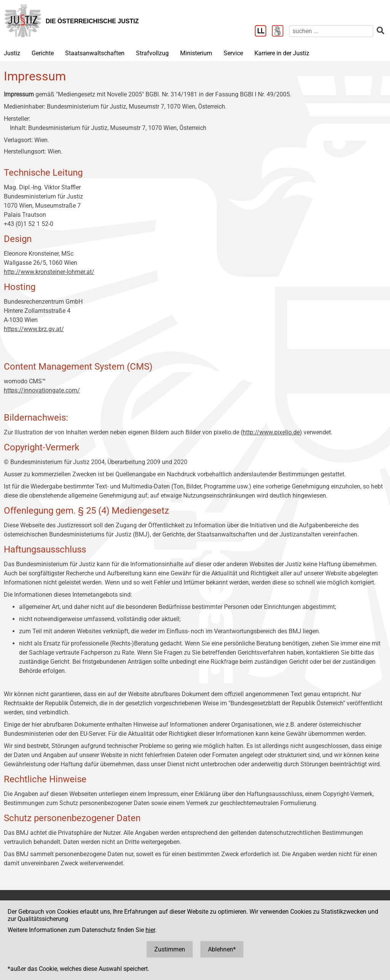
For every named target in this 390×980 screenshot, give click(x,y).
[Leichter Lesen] (263, 32)
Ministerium (196, 53)
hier (150, 930)
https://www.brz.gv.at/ (34, 329)
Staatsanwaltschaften (95, 53)
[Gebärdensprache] (281, 32)
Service (233, 53)
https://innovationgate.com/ (42, 390)
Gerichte (43, 53)
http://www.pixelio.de (271, 432)
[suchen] (331, 31)
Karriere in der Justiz (282, 53)
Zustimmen (170, 949)
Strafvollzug (152, 53)
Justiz (12, 53)
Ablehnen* (222, 949)
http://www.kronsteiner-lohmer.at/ (49, 272)
